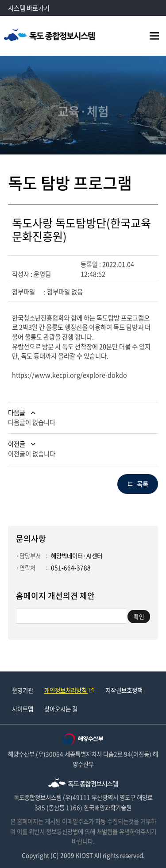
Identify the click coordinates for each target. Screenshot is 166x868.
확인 (139, 616)
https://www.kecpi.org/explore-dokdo (69, 375)
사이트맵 (23, 709)
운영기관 (23, 690)
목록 (143, 484)
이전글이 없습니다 (32, 454)
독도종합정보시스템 (50, 36)
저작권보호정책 (124, 690)
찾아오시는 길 (61, 709)
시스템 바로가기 (29, 8)
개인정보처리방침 (69, 690)
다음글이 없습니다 (32, 422)
